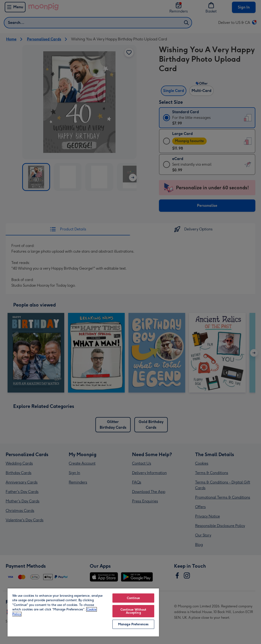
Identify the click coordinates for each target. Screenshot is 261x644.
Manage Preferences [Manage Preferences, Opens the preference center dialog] (133, 624)
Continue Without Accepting (133, 611)
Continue (133, 598)
